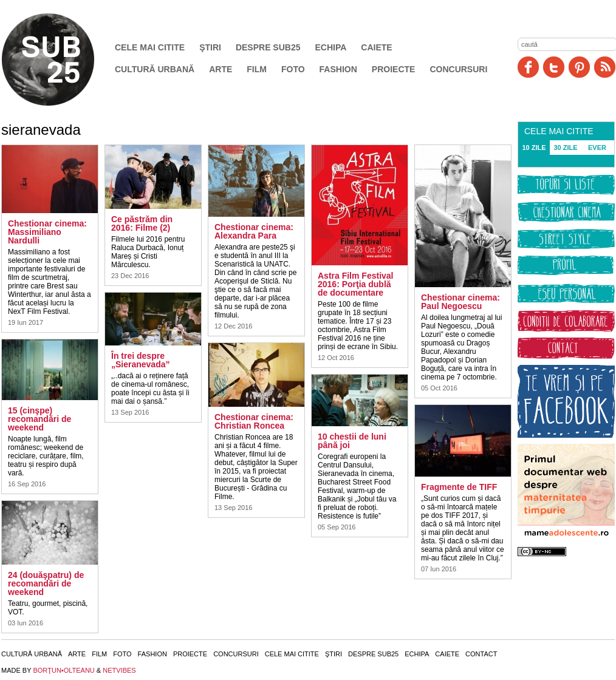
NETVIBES (119, 670)
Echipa (331, 47)
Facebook (528, 67)
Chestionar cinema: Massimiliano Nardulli (47, 232)
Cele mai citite (150, 47)
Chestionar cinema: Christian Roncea (254, 421)
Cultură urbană (155, 69)
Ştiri (210, 47)
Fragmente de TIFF (459, 487)
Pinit (579, 67)
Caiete (376, 47)
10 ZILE (534, 148)
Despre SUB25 (268, 47)
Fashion (338, 69)
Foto (293, 69)
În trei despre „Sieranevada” (141, 360)
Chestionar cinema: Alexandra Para (254, 231)
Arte (221, 69)
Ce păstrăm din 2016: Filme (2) (142, 223)
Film (257, 69)
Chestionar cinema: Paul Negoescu (460, 302)
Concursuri (458, 69)
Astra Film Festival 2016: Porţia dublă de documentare (356, 284)
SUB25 (62, 59)
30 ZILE (565, 148)
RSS (605, 67)
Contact (481, 654)
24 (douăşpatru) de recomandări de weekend (46, 583)
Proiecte (394, 69)
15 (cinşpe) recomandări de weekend (39, 419)
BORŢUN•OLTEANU (63, 670)
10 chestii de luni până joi (352, 441)
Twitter (554, 67)
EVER (597, 148)
